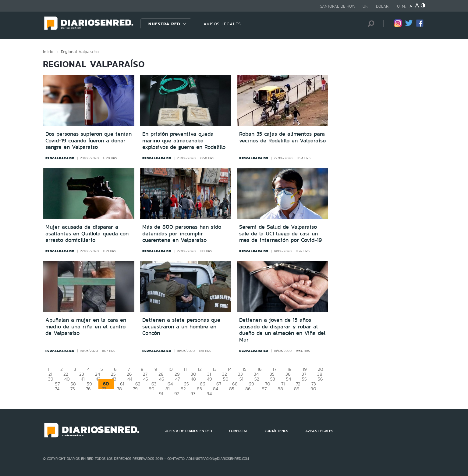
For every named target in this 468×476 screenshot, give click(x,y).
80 (152, 389)
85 (232, 389)
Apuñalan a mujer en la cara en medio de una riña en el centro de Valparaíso (86, 326)
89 (297, 389)
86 (248, 389)
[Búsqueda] (370, 24)
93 (193, 394)
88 (280, 389)
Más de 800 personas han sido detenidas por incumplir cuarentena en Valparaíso (182, 233)
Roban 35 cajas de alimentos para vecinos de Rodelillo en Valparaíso (282, 137)
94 (209, 394)
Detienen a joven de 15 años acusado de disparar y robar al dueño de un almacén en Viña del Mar (282, 330)
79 (135, 389)
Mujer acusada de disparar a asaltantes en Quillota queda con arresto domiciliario (87, 233)
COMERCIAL (238, 431)
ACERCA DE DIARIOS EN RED (189, 431)
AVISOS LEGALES (222, 24)
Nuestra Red (164, 24)
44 (130, 379)
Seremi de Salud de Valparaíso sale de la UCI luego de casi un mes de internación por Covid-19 (280, 233)
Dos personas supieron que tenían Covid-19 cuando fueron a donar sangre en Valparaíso (89, 140)
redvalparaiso (60, 158)
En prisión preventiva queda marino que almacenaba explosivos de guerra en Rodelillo (184, 140)
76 (88, 389)
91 (161, 394)
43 (114, 379)
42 (98, 379)
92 (177, 394)
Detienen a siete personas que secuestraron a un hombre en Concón (181, 326)
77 (104, 389)
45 (146, 379)
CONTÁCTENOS (277, 431)
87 (264, 389)
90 (313, 389)
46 (162, 379)
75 (73, 389)
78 (119, 389)
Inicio (48, 52)
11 (185, 369)
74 (57, 389)
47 (177, 379)
